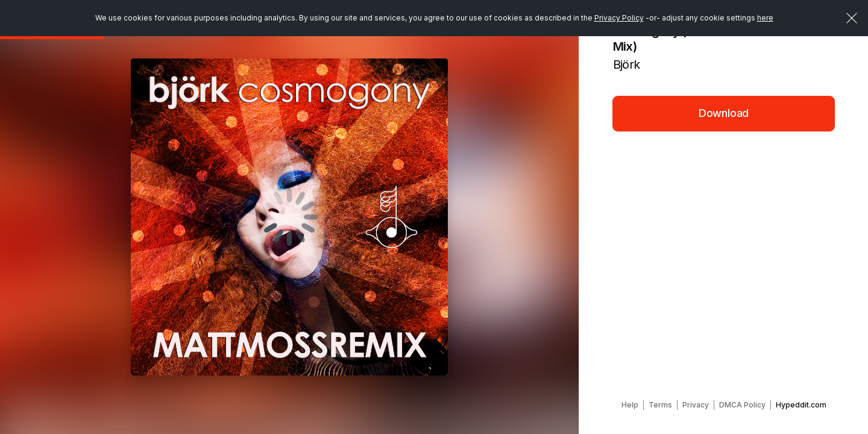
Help (630, 405)
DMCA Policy (742, 405)
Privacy (696, 405)
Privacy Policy (619, 18)
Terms (660, 405)
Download (724, 113)
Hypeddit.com (801, 405)
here (765, 18)
